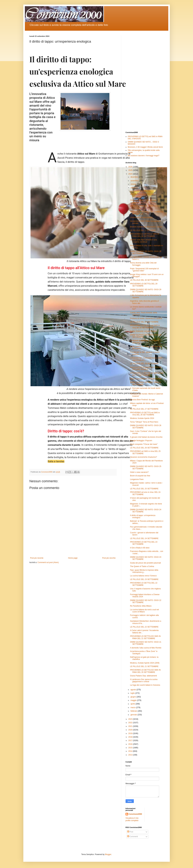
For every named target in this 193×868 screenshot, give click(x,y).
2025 (131, 170)
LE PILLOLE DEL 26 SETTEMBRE (144, 448)
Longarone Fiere (137, 479)
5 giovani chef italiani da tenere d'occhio (146, 437)
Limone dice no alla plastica (141, 217)
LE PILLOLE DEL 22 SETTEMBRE (144, 627)
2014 (131, 751)
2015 (131, 748)
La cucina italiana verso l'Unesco (143, 576)
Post (130, 832)
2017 (131, 740)
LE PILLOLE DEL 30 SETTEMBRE (144, 280)
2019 (131, 733)
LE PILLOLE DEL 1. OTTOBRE (143, 230)
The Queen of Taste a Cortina (142, 566)
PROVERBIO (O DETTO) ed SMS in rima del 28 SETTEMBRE (145, 326)
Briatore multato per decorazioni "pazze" (146, 227)
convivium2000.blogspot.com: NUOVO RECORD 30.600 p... (146, 368)
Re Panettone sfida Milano (141, 606)
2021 (131, 726)
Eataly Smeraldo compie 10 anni (143, 331)
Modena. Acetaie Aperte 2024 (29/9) (145, 663)
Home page (73, 558)
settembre (135, 188)
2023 (131, 719)
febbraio (134, 711)
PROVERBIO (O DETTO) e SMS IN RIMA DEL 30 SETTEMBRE (144, 235)
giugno (133, 697)
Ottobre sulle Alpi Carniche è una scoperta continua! (143, 241)
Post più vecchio (109, 558)
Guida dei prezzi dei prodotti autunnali (145, 563)
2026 (131, 167)
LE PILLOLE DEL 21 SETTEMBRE (144, 666)
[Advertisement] (145, 81)
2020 (131, 730)
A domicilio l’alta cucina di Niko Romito (146, 648)
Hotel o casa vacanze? (139, 472)
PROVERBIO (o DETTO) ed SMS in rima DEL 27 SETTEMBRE (147, 374)
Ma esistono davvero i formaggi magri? (144, 156)
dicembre (134, 177)
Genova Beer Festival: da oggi (142, 400)
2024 (131, 174)
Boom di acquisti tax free (140, 476)
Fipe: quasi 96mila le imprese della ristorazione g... (144, 571)
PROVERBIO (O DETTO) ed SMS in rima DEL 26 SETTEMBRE (145, 414)
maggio (134, 700)
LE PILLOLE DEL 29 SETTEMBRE (144, 322)
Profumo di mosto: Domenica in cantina (146, 318)
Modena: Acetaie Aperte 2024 (142, 418)
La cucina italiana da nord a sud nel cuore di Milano (144, 611)
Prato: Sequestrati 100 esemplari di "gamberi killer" (144, 270)
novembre (135, 181)
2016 (131, 744)
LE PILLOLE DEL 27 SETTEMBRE (144, 409)
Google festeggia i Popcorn (141, 441)
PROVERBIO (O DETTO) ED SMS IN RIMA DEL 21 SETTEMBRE (145, 637)
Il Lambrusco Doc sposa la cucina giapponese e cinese (144, 680)
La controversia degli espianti (142, 191)
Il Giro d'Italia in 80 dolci (140, 548)
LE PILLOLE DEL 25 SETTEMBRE (144, 489)
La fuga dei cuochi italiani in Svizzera (145, 685)
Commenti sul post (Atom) (48, 562)
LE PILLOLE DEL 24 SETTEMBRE (144, 538)
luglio (133, 693)
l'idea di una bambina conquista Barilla (146, 379)
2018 (131, 737)
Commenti (133, 837)
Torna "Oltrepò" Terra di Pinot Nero (144, 422)
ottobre (134, 184)
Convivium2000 (135, 814)
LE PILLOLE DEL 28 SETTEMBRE (144, 364)
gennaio (134, 715)
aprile (133, 704)
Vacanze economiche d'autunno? (143, 457)
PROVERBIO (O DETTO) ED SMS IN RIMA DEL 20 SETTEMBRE (145, 671)
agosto (133, 690)
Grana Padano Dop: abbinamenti (143, 676)
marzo (133, 708)
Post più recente (37, 558)
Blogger (108, 854)
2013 (131, 755)
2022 (131, 723)
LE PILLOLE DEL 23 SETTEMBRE (144, 579)
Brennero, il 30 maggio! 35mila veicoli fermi (145, 147)
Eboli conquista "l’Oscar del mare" (144, 444)
